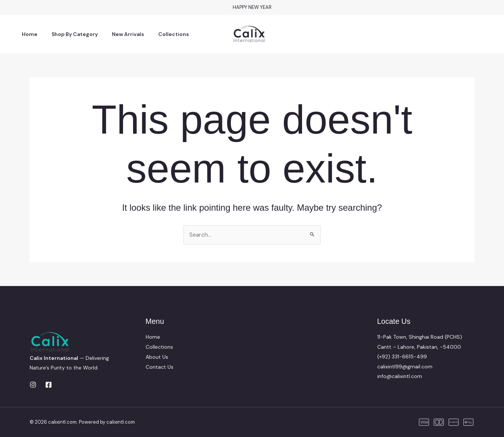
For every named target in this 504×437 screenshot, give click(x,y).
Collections (161, 34)
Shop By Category (69, 34)
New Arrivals (119, 34)
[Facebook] (49, 385)
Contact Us (160, 367)
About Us (157, 356)
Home (28, 34)
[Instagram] (33, 385)
